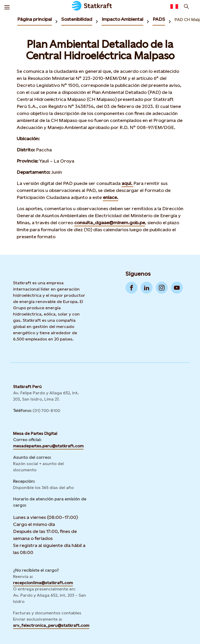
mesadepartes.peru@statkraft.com (48, 446)
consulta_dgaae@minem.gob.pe (110, 223)
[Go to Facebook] (132, 288)
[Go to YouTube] (177, 288)
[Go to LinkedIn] (147, 288)
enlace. (111, 197)
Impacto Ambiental (122, 19)
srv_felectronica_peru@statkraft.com (51, 625)
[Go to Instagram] (162, 288)
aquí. (127, 183)
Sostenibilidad (77, 19)
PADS (159, 19)
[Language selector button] (174, 7)
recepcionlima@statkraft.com (43, 583)
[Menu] (7, 7)
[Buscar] (186, 7)
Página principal (35, 19)
